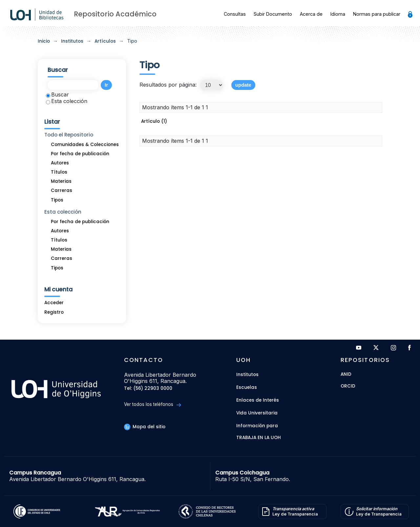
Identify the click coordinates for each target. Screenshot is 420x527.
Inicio (44, 41)
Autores (60, 163)
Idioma (338, 14)
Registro (54, 312)
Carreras (62, 190)
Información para (257, 426)
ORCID (348, 386)
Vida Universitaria (257, 413)
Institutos (72, 41)
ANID (346, 375)
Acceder (54, 303)
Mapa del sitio (145, 427)
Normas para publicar (377, 14)
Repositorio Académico (115, 14)
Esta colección (67, 101)
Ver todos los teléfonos (152, 404)
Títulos (59, 172)
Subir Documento (273, 14)
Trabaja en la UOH (259, 438)
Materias (61, 181)
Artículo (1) (154, 121)
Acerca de (311, 14)
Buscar (57, 95)
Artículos (105, 41)
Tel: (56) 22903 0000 (148, 389)
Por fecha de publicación (80, 154)
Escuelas (247, 387)
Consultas (235, 14)
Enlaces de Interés (258, 400)
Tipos (57, 200)
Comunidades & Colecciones (85, 145)
